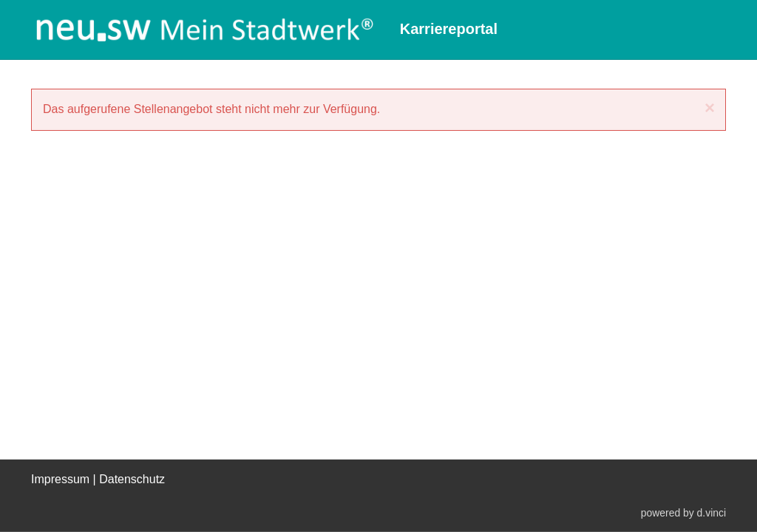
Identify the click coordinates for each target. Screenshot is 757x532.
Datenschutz (132, 479)
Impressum (60, 479)
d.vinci (712, 512)
